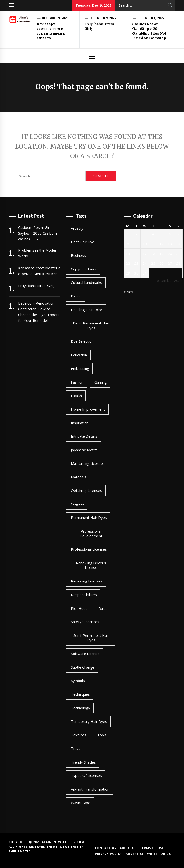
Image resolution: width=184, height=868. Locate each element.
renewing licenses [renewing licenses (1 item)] (87, 581)
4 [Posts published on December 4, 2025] (153, 234)
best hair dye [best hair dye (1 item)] (83, 242)
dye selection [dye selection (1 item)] (82, 341)
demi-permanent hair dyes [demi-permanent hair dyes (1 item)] (91, 325)
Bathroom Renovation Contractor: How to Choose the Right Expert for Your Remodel (39, 312)
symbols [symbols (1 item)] (78, 681)
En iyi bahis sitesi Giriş (36, 286)
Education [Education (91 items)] (79, 355)
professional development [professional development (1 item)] (91, 533)
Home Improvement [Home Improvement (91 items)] (88, 409)
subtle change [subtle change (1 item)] (83, 667)
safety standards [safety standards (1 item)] (85, 622)
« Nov (128, 292)
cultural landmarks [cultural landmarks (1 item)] (86, 282)
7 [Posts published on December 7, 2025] (178, 234)
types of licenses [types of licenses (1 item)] (86, 775)
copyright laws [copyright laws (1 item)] (84, 269)
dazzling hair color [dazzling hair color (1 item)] (87, 310)
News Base (70, 847)
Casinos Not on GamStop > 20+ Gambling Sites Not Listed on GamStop (149, 31)
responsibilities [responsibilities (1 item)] (84, 595)
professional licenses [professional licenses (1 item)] (89, 549)
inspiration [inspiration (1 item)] (80, 423)
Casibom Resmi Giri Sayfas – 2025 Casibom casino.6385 (37, 233)
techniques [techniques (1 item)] (80, 694)
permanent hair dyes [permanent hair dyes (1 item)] (89, 517)
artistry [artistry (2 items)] (77, 228)
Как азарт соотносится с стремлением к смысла (51, 31)
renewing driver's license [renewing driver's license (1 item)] (91, 565)
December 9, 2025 (55, 18)
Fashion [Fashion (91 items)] (77, 382)
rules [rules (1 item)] (103, 608)
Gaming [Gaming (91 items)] (101, 382)
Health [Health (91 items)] (76, 396)
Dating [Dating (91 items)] (76, 296)
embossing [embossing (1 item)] (80, 368)
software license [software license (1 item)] (85, 654)
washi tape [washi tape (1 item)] (81, 803)
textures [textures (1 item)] (79, 735)
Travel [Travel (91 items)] (76, 748)
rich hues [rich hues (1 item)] (79, 608)
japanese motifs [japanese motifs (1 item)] (84, 450)
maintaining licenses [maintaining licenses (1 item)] (88, 463)
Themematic (20, 851)
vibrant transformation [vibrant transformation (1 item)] (90, 789)
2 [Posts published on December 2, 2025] (136, 234)
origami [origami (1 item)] (77, 504)
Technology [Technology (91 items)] (80, 708)
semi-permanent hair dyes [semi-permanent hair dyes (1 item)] (91, 638)
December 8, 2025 (151, 18)
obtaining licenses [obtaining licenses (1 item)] (86, 490)
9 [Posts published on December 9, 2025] (136, 244)
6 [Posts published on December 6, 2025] (170, 234)
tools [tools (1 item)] (102, 735)
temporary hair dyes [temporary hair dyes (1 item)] (89, 721)
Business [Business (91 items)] (78, 255)
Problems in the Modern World (38, 253)
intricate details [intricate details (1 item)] (84, 436)
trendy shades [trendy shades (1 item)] (83, 762)
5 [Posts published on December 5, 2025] (162, 234)
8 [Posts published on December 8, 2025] (128, 244)
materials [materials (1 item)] (79, 477)
